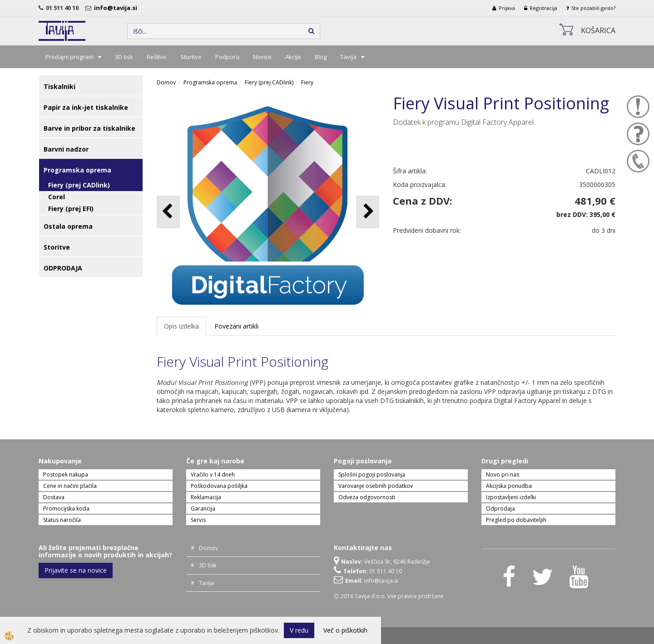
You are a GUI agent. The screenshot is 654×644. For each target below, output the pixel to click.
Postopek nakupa (66, 474)
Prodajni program (69, 57)
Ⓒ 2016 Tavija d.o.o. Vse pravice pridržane (389, 596)
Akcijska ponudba (509, 486)
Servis (198, 520)
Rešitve (157, 57)
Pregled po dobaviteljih (516, 520)
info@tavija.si (117, 8)
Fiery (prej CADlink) (79, 185)
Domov (166, 82)
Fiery (307, 82)
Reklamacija (206, 497)
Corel (57, 197)
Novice (262, 57)
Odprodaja (500, 509)
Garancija (203, 509)
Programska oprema (210, 82)
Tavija (348, 57)
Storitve (191, 57)
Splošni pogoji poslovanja (372, 474)
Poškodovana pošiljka (219, 486)
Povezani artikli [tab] (236, 326)
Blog (321, 57)
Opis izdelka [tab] (181, 326)
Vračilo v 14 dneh (213, 474)
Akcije (293, 57)
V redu (299, 630)
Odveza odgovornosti (367, 497)
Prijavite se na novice (76, 570)
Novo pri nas (503, 474)
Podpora (227, 57)
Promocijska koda (66, 509)
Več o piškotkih (345, 630)
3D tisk (124, 57)
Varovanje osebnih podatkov (376, 486)
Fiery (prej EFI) (71, 209)
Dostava (54, 497)
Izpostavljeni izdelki (511, 497)
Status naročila (62, 520)
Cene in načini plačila (70, 486)
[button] (368, 212)
